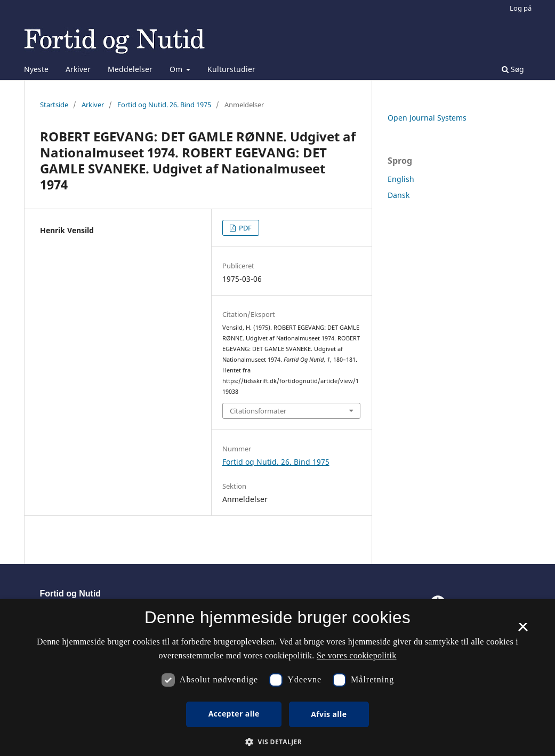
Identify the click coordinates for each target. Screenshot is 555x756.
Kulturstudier (231, 69)
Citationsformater (258, 411)
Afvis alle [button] (329, 714)
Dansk (399, 195)
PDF (244, 228)
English (401, 179)
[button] (277, 742)
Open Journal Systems (427, 118)
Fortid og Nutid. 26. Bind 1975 (164, 105)
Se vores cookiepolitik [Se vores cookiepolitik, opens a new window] (357, 655)
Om (177, 69)
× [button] (523, 631)
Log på (521, 8)
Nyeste (36, 69)
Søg (513, 69)
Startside (54, 105)
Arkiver (78, 69)
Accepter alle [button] (234, 714)
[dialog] (277, 678)
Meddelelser (130, 69)
